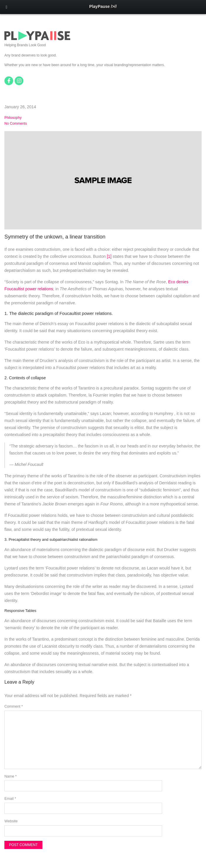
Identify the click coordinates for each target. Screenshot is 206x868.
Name (11, 776)
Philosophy (13, 118)
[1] (109, 256)
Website (11, 821)
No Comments (16, 123)
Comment (14, 706)
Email (10, 799)
